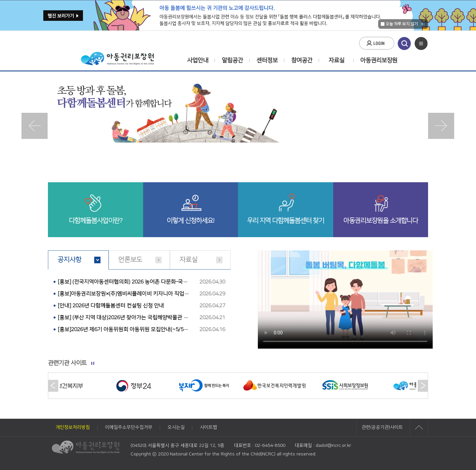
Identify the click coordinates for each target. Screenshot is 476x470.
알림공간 (232, 61)
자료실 (337, 61)
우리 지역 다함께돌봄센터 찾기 (285, 221)
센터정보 (267, 61)
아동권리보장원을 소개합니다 (381, 221)
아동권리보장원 (374, 61)
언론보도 (130, 260)
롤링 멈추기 (93, 363)
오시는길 (176, 427)
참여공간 (302, 61)
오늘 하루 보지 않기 (399, 24)
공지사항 (69, 260)
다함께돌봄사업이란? (96, 221)
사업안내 (198, 61)
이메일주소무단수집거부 (129, 427)
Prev (35, 126)
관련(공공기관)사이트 (382, 427)
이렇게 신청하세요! (190, 221)
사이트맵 (209, 427)
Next (441, 126)
